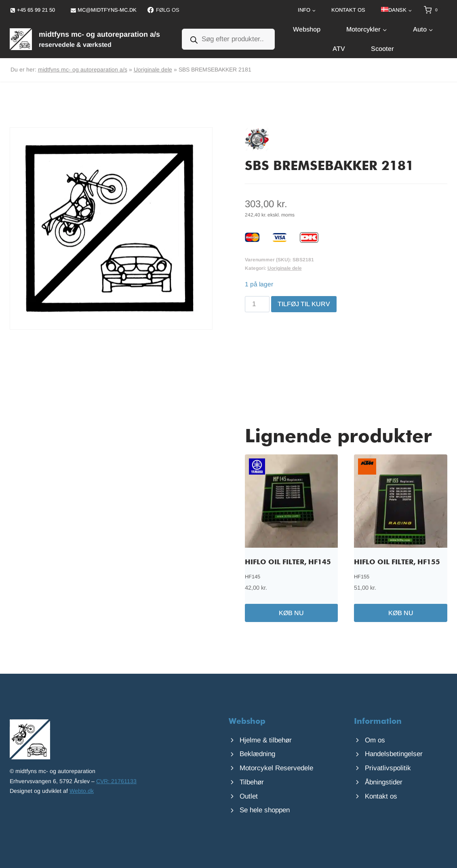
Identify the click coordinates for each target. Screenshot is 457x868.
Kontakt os (348, 10)
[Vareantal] (257, 304)
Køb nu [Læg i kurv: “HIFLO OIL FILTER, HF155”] (401, 613)
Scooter (382, 49)
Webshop (307, 29)
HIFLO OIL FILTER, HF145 (288, 562)
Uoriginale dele (153, 69)
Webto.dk (82, 791)
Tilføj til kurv (304, 304)
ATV (339, 49)
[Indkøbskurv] (436, 10)
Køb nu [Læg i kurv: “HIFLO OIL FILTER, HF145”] (291, 613)
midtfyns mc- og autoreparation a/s (83, 69)
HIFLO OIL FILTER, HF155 (397, 562)
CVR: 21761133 (116, 781)
